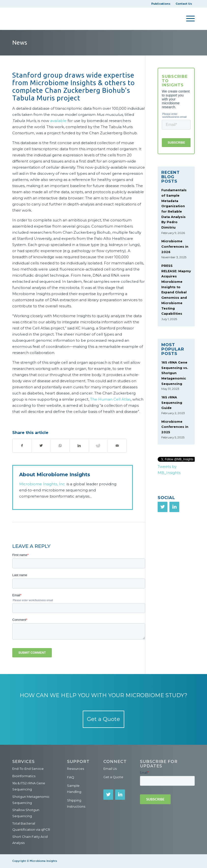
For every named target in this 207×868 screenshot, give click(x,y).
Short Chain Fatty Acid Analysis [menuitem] (30, 840)
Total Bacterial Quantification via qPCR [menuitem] (31, 826)
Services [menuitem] (23, 761)
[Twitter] (163, 507)
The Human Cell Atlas (110, 399)
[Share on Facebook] (22, 446)
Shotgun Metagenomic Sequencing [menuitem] (31, 800)
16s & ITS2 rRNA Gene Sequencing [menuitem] (29, 786)
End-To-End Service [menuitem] (28, 769)
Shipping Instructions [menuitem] (76, 803)
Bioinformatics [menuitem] (24, 776)
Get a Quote (103, 719)
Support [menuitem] (78, 761)
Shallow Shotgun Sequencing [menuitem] (26, 813)
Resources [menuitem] (76, 769)
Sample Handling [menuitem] (74, 789)
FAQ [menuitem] (71, 777)
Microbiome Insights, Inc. (42, 484)
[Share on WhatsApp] (60, 446)
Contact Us (184, 4)
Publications (161, 4)
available (58, 121)
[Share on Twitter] (41, 446)
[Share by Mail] (117, 446)
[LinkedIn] (174, 507)
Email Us (110, 769)
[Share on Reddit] (98, 446)
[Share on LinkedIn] (79, 446)
